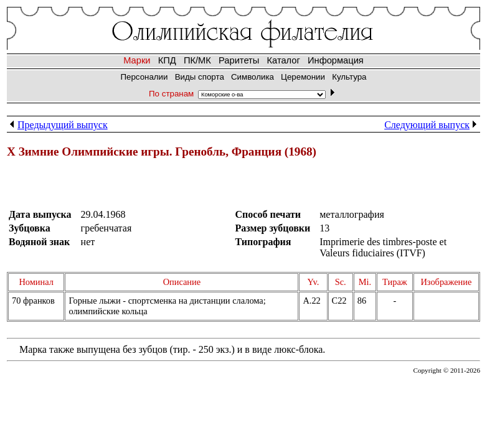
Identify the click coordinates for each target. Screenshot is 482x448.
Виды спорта (200, 77)
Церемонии (303, 77)
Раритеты (239, 60)
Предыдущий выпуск (57, 125)
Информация (336, 60)
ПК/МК (197, 60)
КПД (167, 60)
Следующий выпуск (432, 125)
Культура (349, 77)
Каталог (284, 60)
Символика (253, 77)
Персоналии (144, 77)
